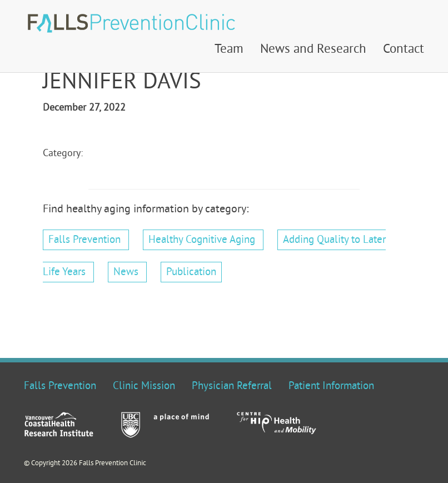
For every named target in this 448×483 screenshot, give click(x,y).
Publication (191, 272)
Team (229, 50)
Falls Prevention (84, 240)
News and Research (313, 50)
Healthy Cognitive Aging (202, 240)
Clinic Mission (144, 386)
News (126, 272)
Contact (404, 50)
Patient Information (331, 386)
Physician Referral (232, 386)
